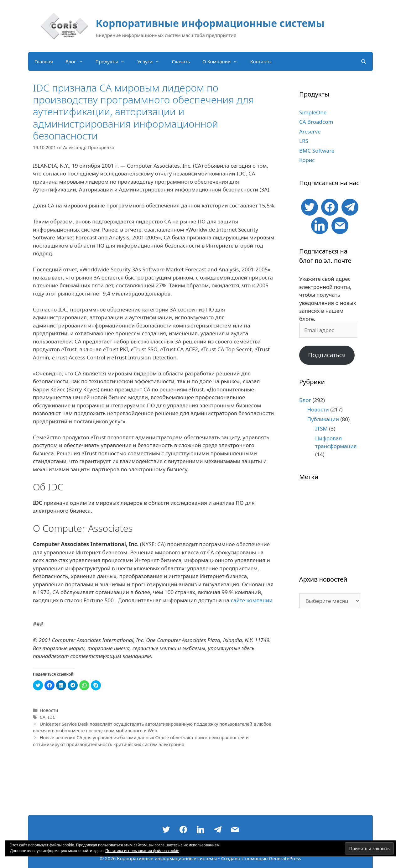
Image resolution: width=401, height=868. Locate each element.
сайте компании (252, 600)
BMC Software (317, 151)
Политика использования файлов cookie (142, 851)
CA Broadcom (316, 122)
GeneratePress (285, 858)
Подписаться (327, 355)
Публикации (323, 419)
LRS (304, 141)
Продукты (113, 61)
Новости (49, 710)
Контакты (261, 61)
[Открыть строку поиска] (364, 61)
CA (43, 717)
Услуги (151, 61)
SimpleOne (313, 112)
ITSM (321, 429)
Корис (307, 160)
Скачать (181, 61)
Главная (44, 61)
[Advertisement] (330, 715)
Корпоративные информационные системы (210, 23)
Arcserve (310, 131)
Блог (77, 61)
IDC (52, 717)
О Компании (223, 61)
